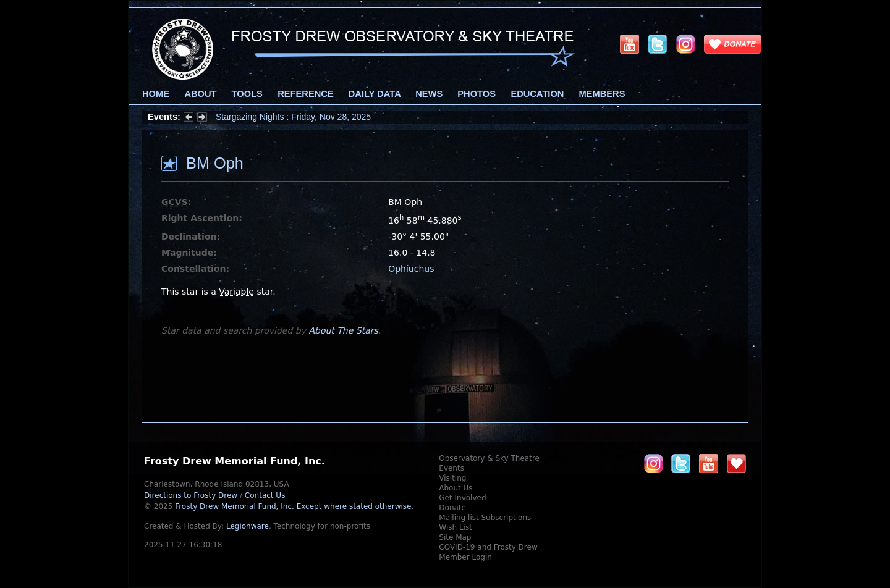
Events (451, 468)
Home (156, 94)
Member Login (465, 557)
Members (602, 94)
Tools (247, 94)
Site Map (455, 537)
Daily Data (375, 94)
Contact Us (265, 495)
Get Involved (462, 498)
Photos (477, 94)
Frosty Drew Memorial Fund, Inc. (293, 506)
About (200, 94)
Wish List (456, 527)
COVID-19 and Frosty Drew (488, 547)
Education (537, 94)
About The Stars (343, 330)
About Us (456, 488)
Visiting (452, 478)
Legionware (248, 526)
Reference (305, 94)
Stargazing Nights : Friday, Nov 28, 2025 (293, 117)
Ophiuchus (411, 269)
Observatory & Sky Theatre (489, 458)
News (429, 94)
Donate (452, 508)
